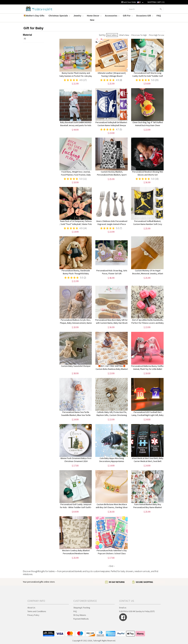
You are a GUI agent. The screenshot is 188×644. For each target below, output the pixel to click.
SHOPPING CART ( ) (156, 2)
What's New (124, 35)
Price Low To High (139, 35)
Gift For (128, 16)
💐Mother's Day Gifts (34, 16)
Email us (123, 608)
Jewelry (78, 16)
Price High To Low (157, 35)
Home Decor (94, 16)
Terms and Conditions (37, 611)
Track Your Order (129, 2)
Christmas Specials (59, 16)
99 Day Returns (80, 615)
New (92, 20)
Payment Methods (81, 619)
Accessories (112, 16)
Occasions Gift (145, 16)
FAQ (159, 16)
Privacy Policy (33, 615)
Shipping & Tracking (82, 608)
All (25, 39)
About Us (31, 608)
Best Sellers (112, 35)
